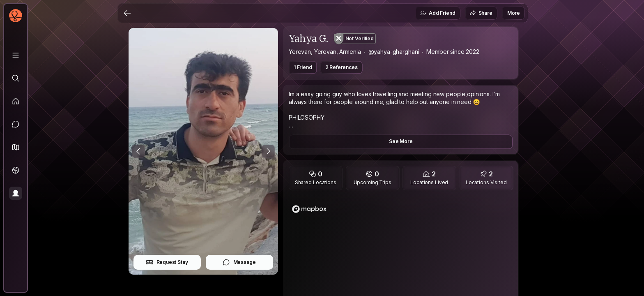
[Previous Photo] (138, 151)
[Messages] (16, 124)
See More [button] (401, 141)
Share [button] (481, 13)
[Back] (127, 13)
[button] (16, 147)
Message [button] (239, 262)
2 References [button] (342, 67)
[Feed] (16, 101)
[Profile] (16, 193)
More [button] (514, 13)
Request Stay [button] (167, 262)
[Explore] (16, 78)
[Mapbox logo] (309, 209)
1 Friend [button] (303, 67)
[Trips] (16, 170)
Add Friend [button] (437, 13)
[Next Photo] (268, 151)
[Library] (16, 55)
